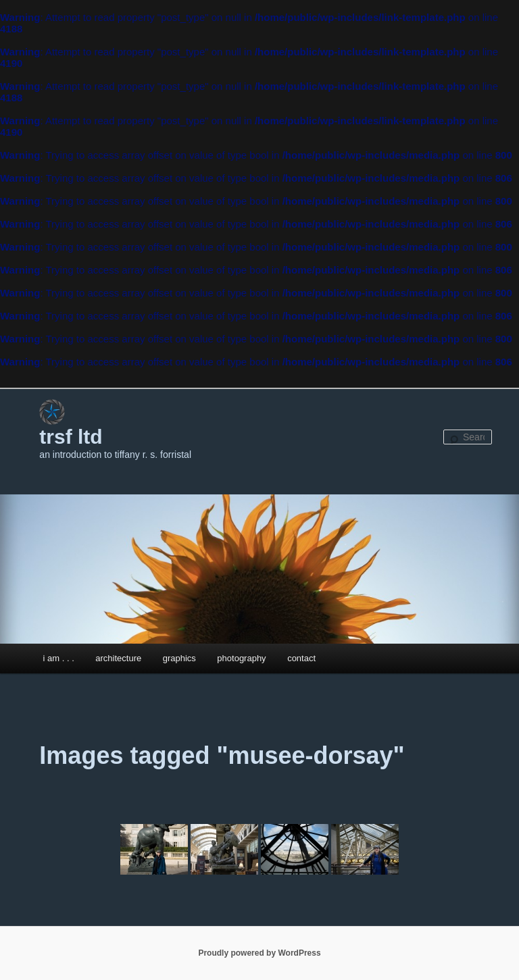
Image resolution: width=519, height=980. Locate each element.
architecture (118, 658)
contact (301, 658)
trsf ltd (71, 437)
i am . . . (59, 658)
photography (241, 658)
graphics (179, 658)
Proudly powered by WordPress (259, 953)
